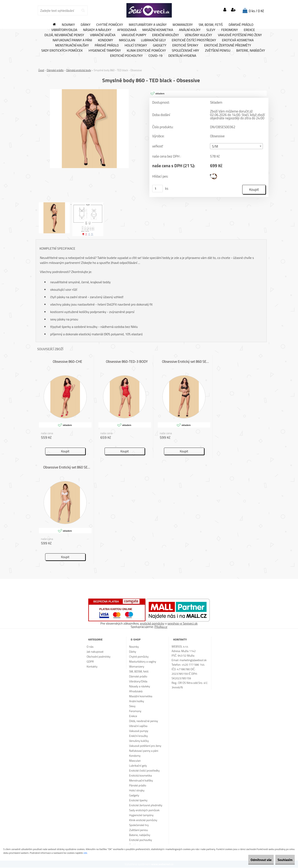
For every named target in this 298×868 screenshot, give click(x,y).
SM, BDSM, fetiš (211, 25)
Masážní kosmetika (158, 30)
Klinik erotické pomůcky (146, 51)
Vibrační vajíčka (103, 35)
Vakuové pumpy (134, 35)
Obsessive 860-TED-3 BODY (127, 362)
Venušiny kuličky (198, 35)
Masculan (127, 40)
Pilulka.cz (161, 627)
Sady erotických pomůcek (62, 51)
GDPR (90, 662)
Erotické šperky (185, 45)
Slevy (211, 30)
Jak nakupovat (95, 652)
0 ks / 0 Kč (257, 11)
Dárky (85, 25)
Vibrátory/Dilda (64, 30)
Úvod (41, 70)
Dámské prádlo (241, 25)
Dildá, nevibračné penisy (64, 35)
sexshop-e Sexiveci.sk (183, 624)
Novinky (68, 25)
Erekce (249, 30)
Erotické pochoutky (126, 56)
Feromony (229, 30)
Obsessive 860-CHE (68, 362)
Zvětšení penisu (218, 51)
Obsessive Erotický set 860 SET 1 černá (186, 362)
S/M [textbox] (215, 146)
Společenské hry (186, 51)
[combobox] (236, 146)
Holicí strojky (136, 45)
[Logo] (149, 10)
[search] (83, 11)
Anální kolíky (190, 30)
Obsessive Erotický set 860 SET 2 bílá (68, 468)
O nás (90, 647)
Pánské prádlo (107, 45)
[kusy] (157, 189)
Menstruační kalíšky (72, 45)
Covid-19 (155, 56)
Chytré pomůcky (110, 25)
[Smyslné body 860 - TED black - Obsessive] (89, 91)
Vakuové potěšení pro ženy (240, 35)
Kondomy (105, 40)
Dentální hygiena (182, 56)
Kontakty (92, 667)
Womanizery (183, 25)
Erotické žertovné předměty (228, 45)
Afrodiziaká (127, 30)
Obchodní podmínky (99, 657)
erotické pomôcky (152, 624)
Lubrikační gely (153, 40)
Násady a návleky (97, 30)
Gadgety (160, 45)
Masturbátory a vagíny (148, 25)
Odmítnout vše (252, 860)
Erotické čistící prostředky (194, 40)
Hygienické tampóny (105, 51)
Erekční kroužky (166, 35)
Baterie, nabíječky (251, 51)
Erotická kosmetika (238, 40)
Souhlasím (282, 860)
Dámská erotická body (79, 70)
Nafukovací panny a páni (72, 40)
